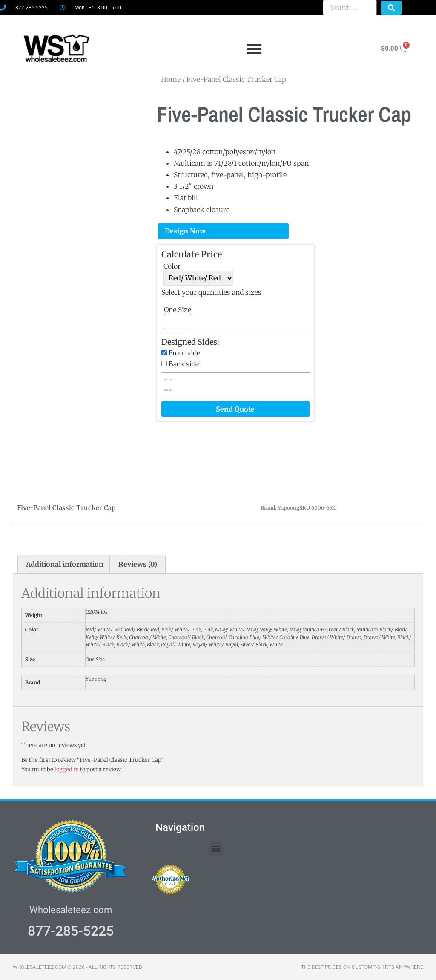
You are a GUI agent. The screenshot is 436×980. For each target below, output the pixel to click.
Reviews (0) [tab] (138, 564)
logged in (67, 769)
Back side (184, 364)
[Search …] (350, 8)
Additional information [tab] (65, 564)
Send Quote (235, 409)
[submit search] (391, 8)
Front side (184, 353)
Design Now (185, 231)
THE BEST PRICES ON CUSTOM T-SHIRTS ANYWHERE (362, 967)
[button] (254, 49)
